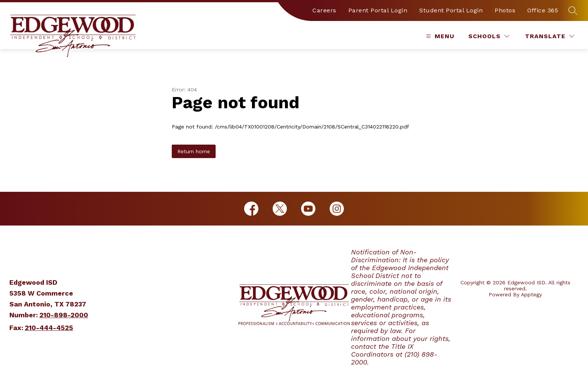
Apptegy (531, 294)
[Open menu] (439, 36)
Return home (194, 151)
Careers (324, 10)
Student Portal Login (451, 10)
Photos (505, 10)
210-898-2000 (64, 315)
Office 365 (543, 10)
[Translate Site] (550, 36)
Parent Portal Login (378, 10)
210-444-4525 (49, 328)
